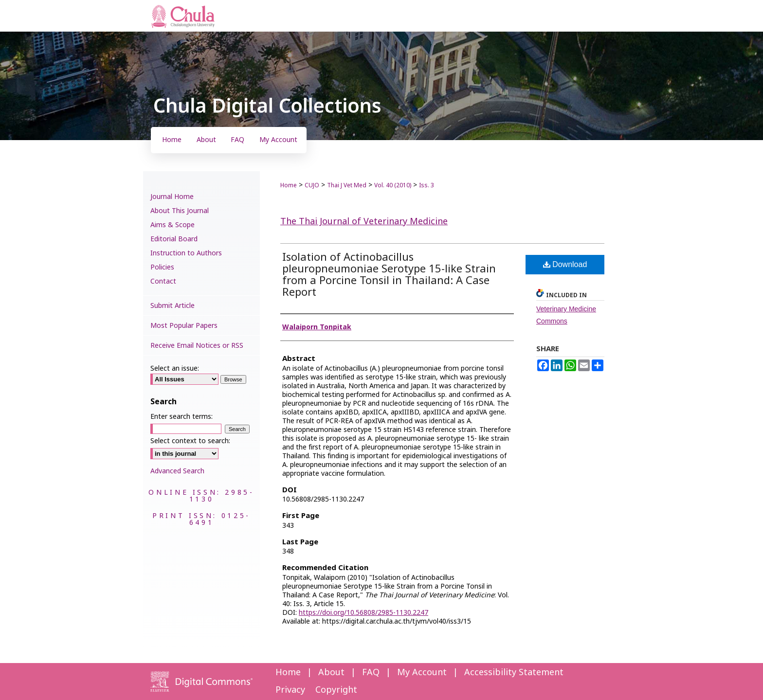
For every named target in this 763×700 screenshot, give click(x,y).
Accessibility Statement (514, 673)
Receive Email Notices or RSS (197, 346)
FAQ (371, 673)
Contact (163, 281)
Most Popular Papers (184, 326)
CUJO (312, 185)
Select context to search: (190, 441)
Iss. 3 (427, 185)
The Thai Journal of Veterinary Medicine (364, 222)
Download (565, 264)
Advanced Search (177, 471)
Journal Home (172, 197)
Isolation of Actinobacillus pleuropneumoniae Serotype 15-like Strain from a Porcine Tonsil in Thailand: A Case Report (389, 275)
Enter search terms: (182, 417)
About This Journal (180, 211)
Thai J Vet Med (347, 185)
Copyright (336, 690)
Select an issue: (175, 368)
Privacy (290, 690)
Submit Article (173, 306)
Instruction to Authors (186, 253)
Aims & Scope (173, 225)
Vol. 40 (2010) (393, 185)
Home (289, 185)
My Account (422, 673)
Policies (162, 267)
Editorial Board (174, 239)
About (331, 673)
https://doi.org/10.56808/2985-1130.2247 (363, 613)
